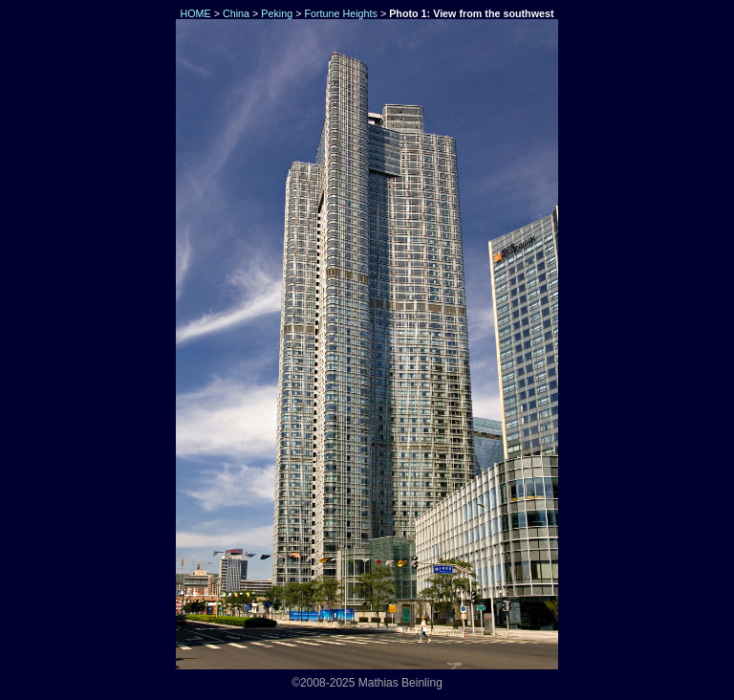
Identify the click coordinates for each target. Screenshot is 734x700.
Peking (277, 13)
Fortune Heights (340, 13)
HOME (194, 13)
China (236, 13)
